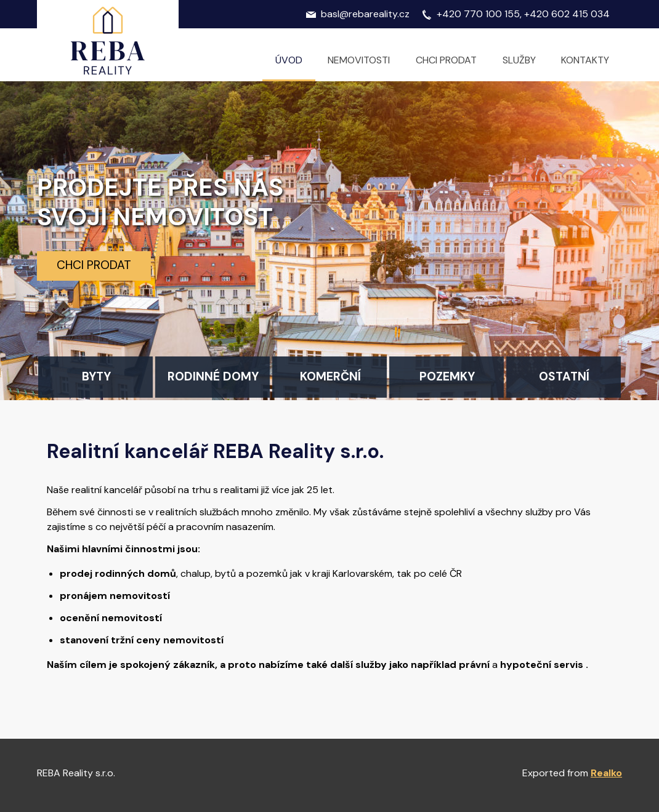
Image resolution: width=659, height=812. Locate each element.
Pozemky (447, 376)
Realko (606, 773)
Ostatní (564, 376)
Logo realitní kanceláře (108, 41)
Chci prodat (94, 265)
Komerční (330, 376)
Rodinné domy (213, 376)
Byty (96, 376)
